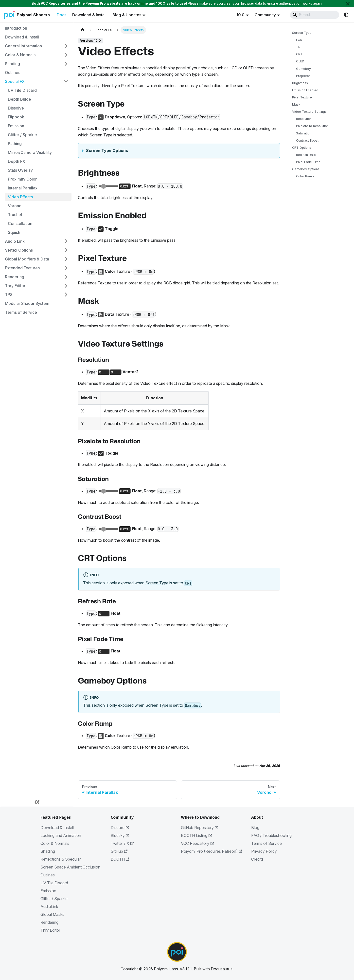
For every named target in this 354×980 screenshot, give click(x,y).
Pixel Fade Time (308, 162)
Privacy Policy (264, 851)
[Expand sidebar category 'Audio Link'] (66, 241)
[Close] (348, 4)
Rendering (49, 922)
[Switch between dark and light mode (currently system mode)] (346, 15)
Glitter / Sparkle (54, 899)
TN (298, 47)
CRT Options (302, 148)
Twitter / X (122, 843)
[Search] (315, 15)
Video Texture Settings (309, 112)
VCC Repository (197, 843)
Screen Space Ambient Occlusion (70, 867)
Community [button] (265, 15)
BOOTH (120, 859)
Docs (62, 15)
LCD (299, 40)
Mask (296, 104)
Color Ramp (305, 176)
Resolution (304, 119)
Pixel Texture (302, 97)
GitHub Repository (200, 828)
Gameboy (303, 69)
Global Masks (52, 914)
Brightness (300, 83)
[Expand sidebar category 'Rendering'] (66, 277)
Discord (120, 828)
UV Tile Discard (54, 883)
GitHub (119, 851)
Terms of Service (266, 843)
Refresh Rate (306, 155)
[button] (37, 46)
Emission (48, 891)
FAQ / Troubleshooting (271, 835)
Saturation (304, 133)
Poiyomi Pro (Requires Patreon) (212, 851)
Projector (303, 76)
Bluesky (120, 835)
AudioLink (49, 906)
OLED (300, 61)
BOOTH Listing (196, 835)
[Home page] (83, 30)
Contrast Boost (307, 140)
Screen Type (157, 583)
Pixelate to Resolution (312, 126)
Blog (255, 828)
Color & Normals (55, 843)
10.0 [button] (240, 15)
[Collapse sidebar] (37, 802)
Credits (257, 859)
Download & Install (89, 15)
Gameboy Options (306, 169)
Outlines (48, 875)
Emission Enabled (305, 90)
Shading (48, 851)
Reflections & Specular (61, 859)
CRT (299, 54)
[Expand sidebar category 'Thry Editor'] (66, 286)
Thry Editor (50, 930)
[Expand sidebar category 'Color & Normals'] (66, 55)
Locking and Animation (61, 835)
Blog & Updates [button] (127, 15)
